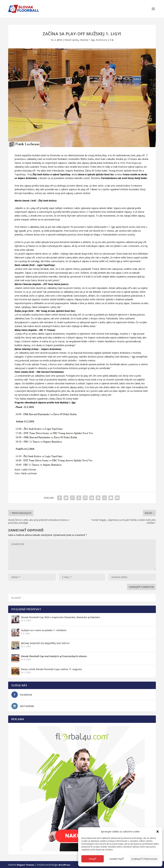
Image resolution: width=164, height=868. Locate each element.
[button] (158, 832)
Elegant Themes (26, 864)
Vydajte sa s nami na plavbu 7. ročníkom (44, 630)
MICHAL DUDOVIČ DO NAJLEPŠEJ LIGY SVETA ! (45, 643)
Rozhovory (102, 39)
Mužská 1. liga (87, 39)
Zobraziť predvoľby (144, 859)
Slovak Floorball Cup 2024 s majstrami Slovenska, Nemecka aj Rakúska (60, 617)
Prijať (93, 859)
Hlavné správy (72, 39)
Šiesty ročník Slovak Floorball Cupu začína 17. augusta (51, 669)
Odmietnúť (117, 859)
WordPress (64, 864)
